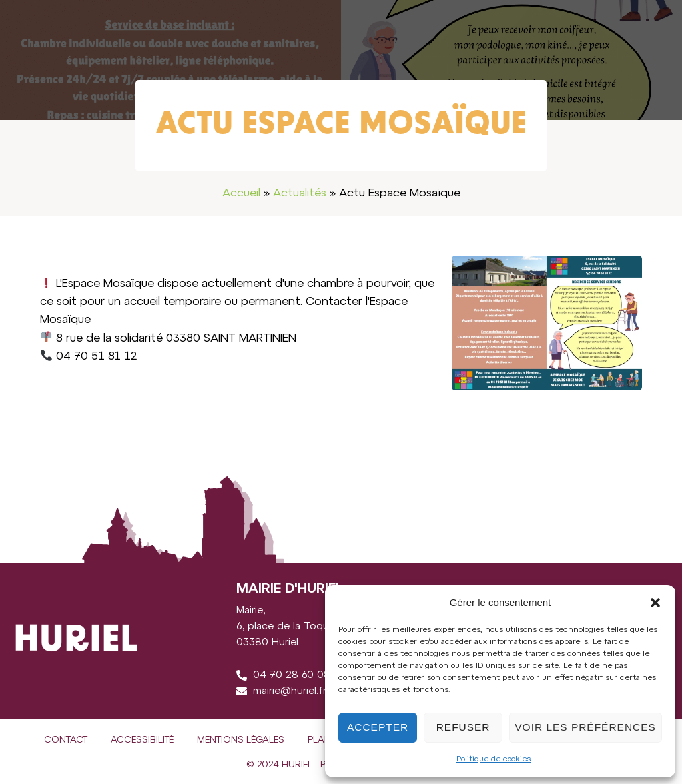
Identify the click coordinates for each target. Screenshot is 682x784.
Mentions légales (241, 740)
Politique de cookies (494, 759)
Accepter (378, 727)
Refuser (464, 727)
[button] (655, 603)
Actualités (300, 193)
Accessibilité (142, 740)
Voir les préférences (586, 727)
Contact (66, 740)
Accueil (241, 193)
